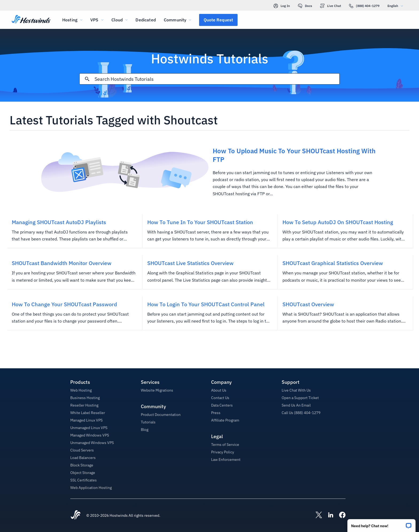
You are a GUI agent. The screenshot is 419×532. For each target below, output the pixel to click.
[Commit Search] (87, 79)
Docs (305, 6)
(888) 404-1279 (364, 6)
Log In (282, 6)
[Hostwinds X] (316, 515)
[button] (381, 524)
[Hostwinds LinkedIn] (328, 515)
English (397, 6)
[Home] (31, 20)
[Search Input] (217, 79)
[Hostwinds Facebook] (340, 515)
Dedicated (146, 20)
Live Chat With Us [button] (296, 390)
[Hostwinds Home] (76, 515)
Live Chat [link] (331, 6)
